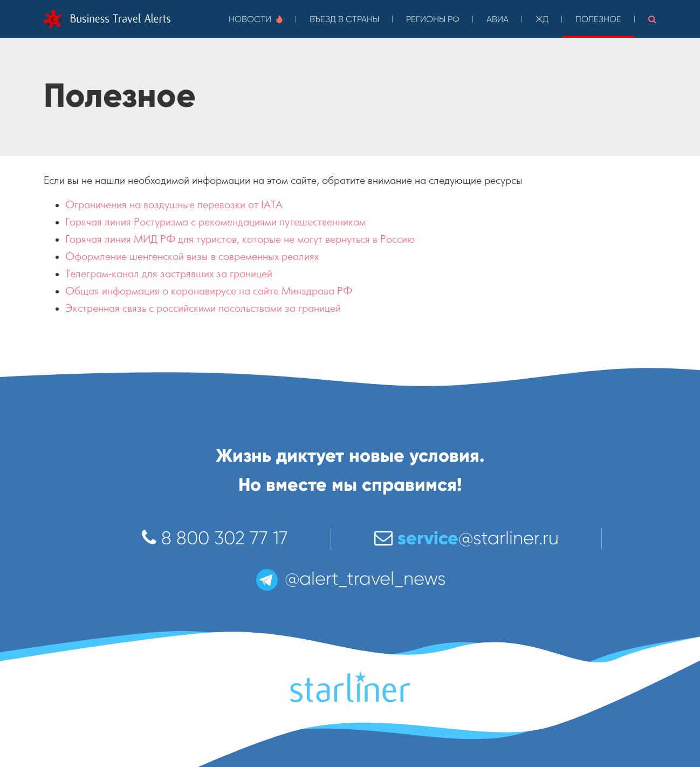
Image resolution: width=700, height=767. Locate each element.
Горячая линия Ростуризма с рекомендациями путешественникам (215, 222)
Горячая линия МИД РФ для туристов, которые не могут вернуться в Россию (240, 239)
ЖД (542, 19)
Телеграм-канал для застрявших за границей (169, 274)
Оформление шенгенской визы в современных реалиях (192, 256)
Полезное (598, 19)
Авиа (497, 19)
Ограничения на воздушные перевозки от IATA (174, 205)
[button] (652, 19)
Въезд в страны (344, 19)
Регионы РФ (433, 19)
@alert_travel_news (350, 578)
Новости (256, 19)
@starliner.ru (466, 538)
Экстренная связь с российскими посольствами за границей (203, 308)
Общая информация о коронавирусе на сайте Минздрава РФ (209, 291)
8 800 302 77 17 (215, 538)
